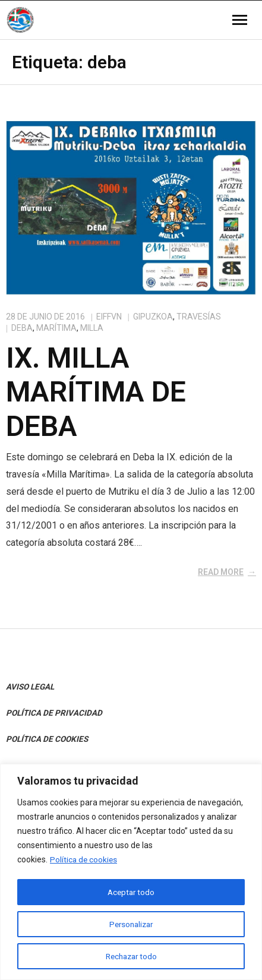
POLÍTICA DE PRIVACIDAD (54, 713)
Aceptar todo (131, 892)
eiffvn (109, 317)
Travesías (199, 317)
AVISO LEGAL (30, 687)
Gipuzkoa (153, 317)
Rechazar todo (131, 956)
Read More (221, 572)
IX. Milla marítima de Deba (96, 392)
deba (22, 328)
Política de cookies (84, 861)
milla (92, 328)
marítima (56, 328)
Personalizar (131, 924)
